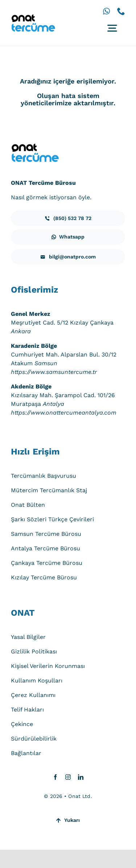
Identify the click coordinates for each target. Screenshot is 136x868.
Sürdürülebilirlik (34, 739)
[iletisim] (68, 218)
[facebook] (55, 777)
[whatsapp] (106, 11)
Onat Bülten (28, 505)
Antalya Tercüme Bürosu (46, 548)
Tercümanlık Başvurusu (44, 476)
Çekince (22, 724)
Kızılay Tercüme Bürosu (44, 577)
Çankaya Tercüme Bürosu (47, 563)
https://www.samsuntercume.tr (54, 372)
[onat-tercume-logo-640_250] (33, 17)
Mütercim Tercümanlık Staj (49, 490)
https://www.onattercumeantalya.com (64, 413)
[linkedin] (81, 777)
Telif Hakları (27, 710)
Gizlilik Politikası (34, 651)
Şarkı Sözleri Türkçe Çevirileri (52, 519)
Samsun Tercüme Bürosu (46, 534)
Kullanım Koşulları (37, 680)
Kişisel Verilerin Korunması (48, 666)
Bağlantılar (26, 753)
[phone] (121, 11)
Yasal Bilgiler (28, 637)
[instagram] (68, 777)
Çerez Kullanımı (33, 695)
